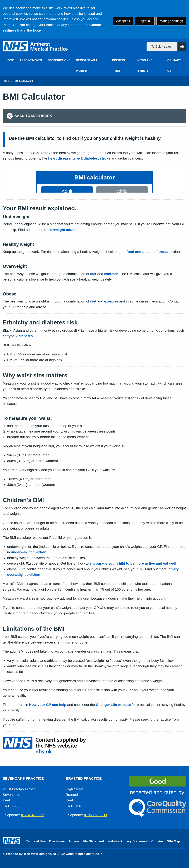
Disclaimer (57, 841)
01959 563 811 (96, 815)
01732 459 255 (33, 815)
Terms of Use (36, 841)
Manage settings (171, 21)
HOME (10, 60)
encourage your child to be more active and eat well (133, 563)
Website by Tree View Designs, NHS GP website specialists (50, 854)
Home (6, 81)
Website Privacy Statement (128, 841)
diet (93, 274)
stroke (105, 158)
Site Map (173, 841)
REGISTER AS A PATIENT (87, 65)
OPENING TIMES (118, 65)
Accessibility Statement (86, 841)
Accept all (123, 21)
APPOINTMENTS (31, 60)
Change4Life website (113, 705)
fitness (162, 252)
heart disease (59, 158)
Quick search (162, 47)
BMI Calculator (24, 81)
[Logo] (36, 47)
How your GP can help (48, 705)
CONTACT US (174, 65)
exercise (111, 274)
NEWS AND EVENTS (145, 65)
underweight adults (60, 230)
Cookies (158, 841)
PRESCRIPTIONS (59, 60)
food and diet (138, 252)
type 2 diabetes (85, 158)
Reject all (145, 21)
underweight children (29, 552)
